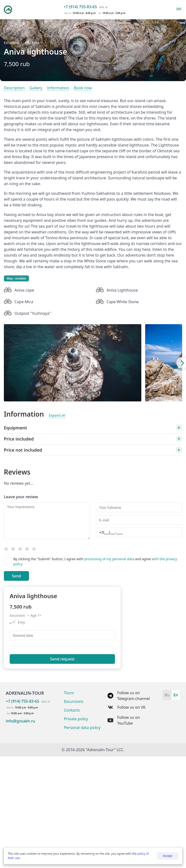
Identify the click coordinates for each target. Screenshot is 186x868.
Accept (168, 856)
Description (14, 88)
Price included (19, 439)
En (176, 695)
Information (58, 88)
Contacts (72, 710)
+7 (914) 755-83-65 (80, 7)
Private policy (76, 719)
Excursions (74, 701)
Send (16, 576)
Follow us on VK (126, 707)
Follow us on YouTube (124, 720)
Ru (167, 695)
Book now (83, 88)
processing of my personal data (109, 559)
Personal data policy (82, 728)
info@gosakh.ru (20, 721)
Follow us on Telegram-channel (129, 696)
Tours (69, 693)
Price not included (23, 450)
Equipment (15, 428)
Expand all (57, 415)
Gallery (36, 88)
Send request (62, 659)
